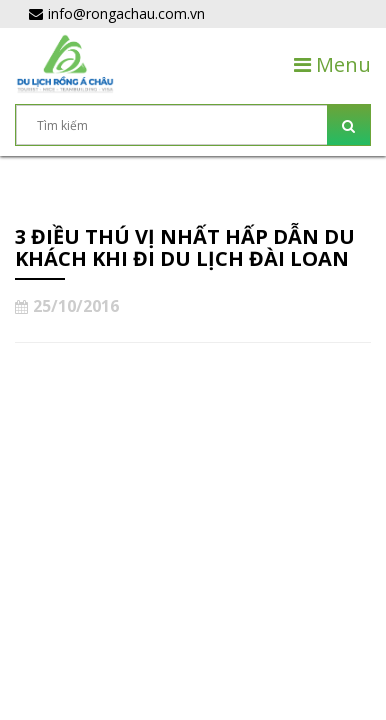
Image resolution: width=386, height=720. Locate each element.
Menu (332, 64)
